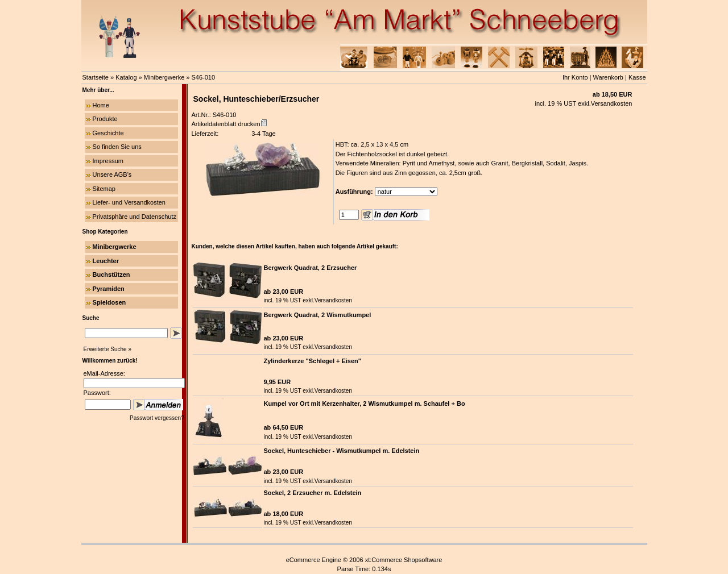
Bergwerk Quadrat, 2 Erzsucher (311, 268)
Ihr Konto (575, 77)
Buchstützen (111, 274)
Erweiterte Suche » (108, 349)
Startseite (96, 77)
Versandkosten (612, 103)
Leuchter (106, 261)
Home (101, 105)
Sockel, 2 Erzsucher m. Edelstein (313, 493)
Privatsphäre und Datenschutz (135, 217)
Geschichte (108, 133)
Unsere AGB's (112, 174)
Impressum (108, 161)
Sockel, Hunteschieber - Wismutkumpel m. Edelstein (342, 451)
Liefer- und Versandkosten (129, 202)
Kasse (637, 77)
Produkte (105, 119)
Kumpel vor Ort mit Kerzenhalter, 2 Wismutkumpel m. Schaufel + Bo (365, 404)
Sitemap (104, 189)
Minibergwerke (164, 77)
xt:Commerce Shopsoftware (404, 560)
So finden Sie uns (117, 147)
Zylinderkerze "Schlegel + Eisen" (313, 361)
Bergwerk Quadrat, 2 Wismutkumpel (318, 315)
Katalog (126, 77)
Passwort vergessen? (158, 418)
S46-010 (204, 77)
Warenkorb (608, 77)
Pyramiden (109, 289)
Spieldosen (109, 302)
